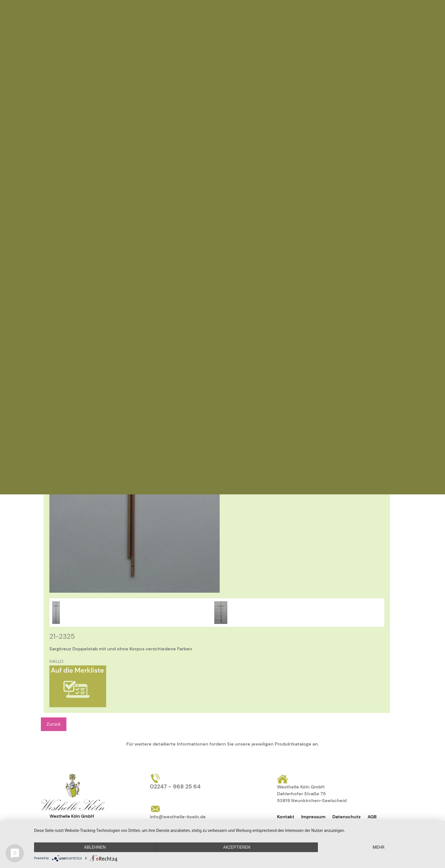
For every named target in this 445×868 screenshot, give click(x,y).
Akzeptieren (237, 847)
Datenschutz (347, 817)
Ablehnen (95, 847)
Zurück (54, 724)
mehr (379, 847)
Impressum (313, 817)
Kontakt (286, 817)
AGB (372, 817)
